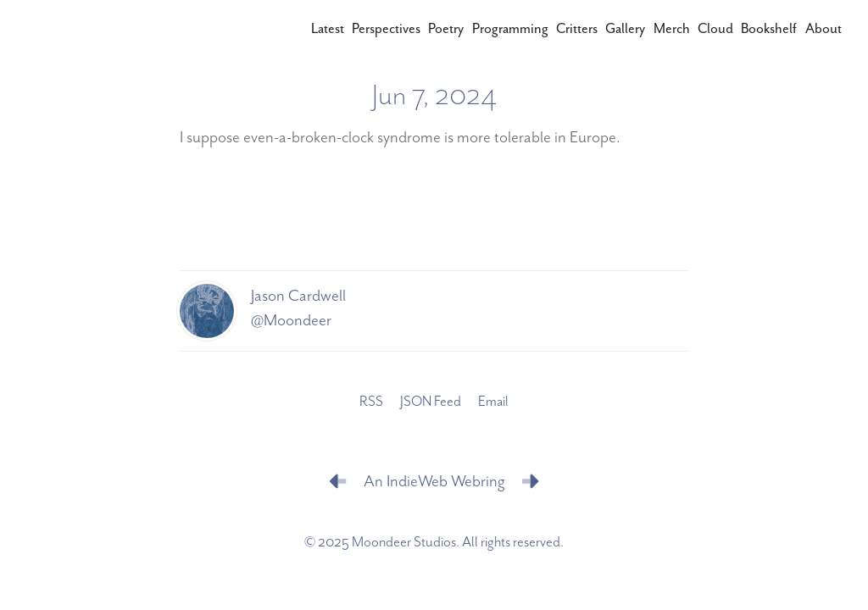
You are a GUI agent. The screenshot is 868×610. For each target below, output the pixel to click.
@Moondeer (291, 321)
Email (493, 402)
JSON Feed (431, 402)
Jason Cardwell (298, 296)
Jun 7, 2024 (434, 96)
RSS (371, 402)
